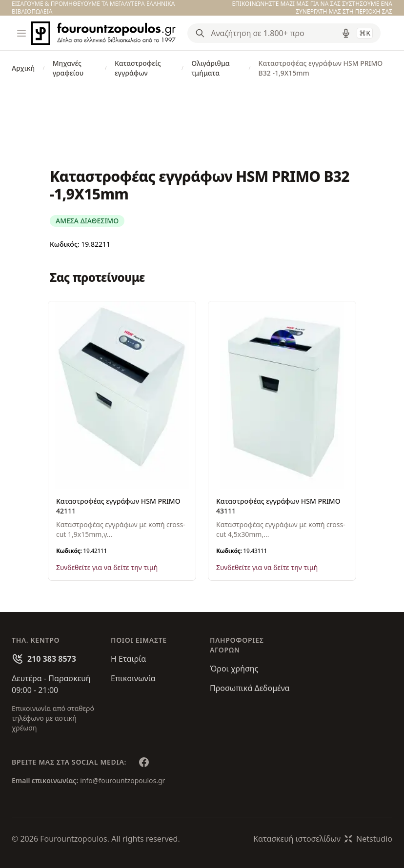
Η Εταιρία (128, 659)
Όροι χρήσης (234, 669)
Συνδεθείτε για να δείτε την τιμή (107, 567)
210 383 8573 (52, 659)
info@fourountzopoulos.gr (122, 780)
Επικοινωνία (133, 678)
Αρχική (23, 68)
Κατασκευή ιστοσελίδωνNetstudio (323, 839)
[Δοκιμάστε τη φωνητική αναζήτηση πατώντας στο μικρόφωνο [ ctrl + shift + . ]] (346, 33)
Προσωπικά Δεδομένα (250, 688)
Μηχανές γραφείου (68, 68)
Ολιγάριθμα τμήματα (210, 68)
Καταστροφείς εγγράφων (138, 68)
